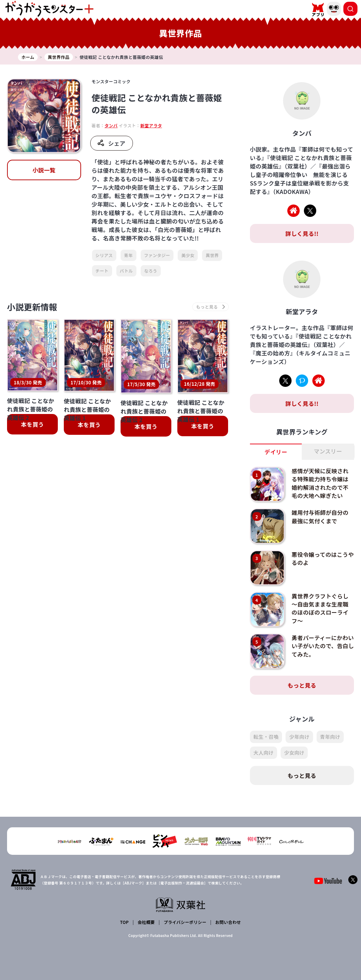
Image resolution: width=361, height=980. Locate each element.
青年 (129, 255)
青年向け (330, 737)
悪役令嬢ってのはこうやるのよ (320, 558)
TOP (125, 922)
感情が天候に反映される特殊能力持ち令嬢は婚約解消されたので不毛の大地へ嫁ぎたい (320, 483)
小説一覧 (44, 170)
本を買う (32, 425)
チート (102, 271)
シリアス (104, 255)
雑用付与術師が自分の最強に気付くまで (320, 517)
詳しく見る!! (302, 233)
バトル (126, 271)
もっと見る (302, 685)
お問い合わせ (228, 922)
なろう (151, 271)
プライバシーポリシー (185, 922)
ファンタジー (157, 255)
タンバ (111, 125)
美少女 (188, 255)
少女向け (294, 753)
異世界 (212, 255)
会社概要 (146, 922)
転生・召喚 (266, 737)
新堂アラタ (151, 125)
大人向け (264, 753)
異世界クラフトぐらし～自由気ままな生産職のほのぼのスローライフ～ (320, 608)
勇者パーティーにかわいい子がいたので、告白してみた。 (320, 646)
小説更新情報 (33, 307)
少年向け (299, 737)
